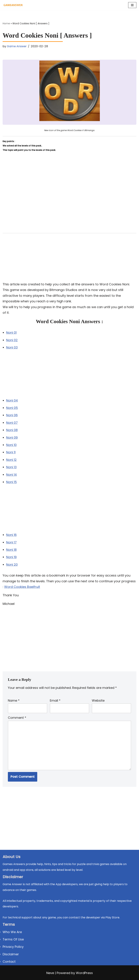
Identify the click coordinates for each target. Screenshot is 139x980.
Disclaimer (11, 954)
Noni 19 (11, 557)
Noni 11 (11, 452)
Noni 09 (12, 438)
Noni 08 (12, 430)
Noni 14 (11, 475)
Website (98, 700)
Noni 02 (12, 340)
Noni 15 (11, 482)
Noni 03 (12, 347)
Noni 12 (11, 460)
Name (14, 700)
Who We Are (12, 932)
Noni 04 (12, 400)
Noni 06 (12, 415)
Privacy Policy (13, 947)
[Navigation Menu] (132, 5)
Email (55, 700)
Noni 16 (11, 535)
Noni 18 (11, 550)
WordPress (84, 973)
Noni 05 (12, 408)
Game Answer (17, 46)
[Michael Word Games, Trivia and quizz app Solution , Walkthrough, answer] (13, 5)
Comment (17, 718)
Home (6, 23)
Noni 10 (11, 445)
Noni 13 (11, 467)
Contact (9, 962)
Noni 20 (12, 565)
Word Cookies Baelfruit (22, 587)
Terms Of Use (13, 939)
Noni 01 (11, 333)
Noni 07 (12, 423)
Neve (50, 973)
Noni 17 (11, 542)
